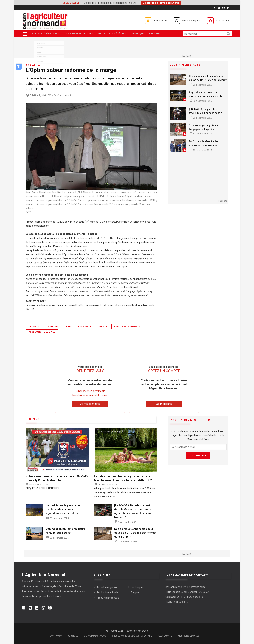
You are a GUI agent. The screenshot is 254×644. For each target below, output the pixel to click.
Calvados (34, 327)
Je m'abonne (150, 21)
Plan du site (165, 636)
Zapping (157, 34)
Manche (52, 327)
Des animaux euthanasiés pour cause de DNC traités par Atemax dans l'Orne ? (208, 80)
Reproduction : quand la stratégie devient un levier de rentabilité (206, 96)
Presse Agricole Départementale (132, 636)
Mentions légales (189, 636)
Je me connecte (222, 21)
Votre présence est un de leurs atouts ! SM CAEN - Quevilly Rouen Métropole (57, 478)
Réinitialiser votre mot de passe (90, 395)
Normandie (84, 327)
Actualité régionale (47, 34)
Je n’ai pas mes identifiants (90, 391)
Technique (139, 34)
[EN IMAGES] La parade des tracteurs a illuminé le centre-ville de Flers (206, 113)
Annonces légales (185, 21)
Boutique (73, 636)
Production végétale (113, 34)
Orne (68, 327)
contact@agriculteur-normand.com (185, 587)
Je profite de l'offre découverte (161, 3)
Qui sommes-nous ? (95, 636)
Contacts (56, 636)
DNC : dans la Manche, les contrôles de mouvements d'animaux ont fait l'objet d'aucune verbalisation (204, 148)
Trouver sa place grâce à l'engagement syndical (203, 127)
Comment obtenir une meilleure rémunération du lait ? (66, 531)
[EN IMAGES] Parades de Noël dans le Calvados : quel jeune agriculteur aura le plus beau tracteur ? (133, 511)
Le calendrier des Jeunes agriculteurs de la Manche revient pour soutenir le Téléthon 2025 (124, 478)
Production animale (80, 34)
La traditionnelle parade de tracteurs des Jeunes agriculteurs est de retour (63, 509)
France (103, 327)
